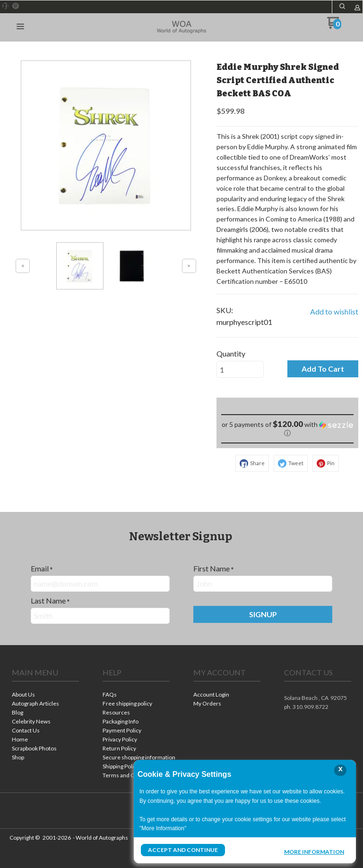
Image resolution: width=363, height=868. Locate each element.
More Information (314, 851)
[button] (342, 6)
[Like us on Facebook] (6, 6)
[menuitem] (45, 695)
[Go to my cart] (334, 26)
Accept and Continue (183, 850)
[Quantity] (240, 369)
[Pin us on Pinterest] (16, 6)
